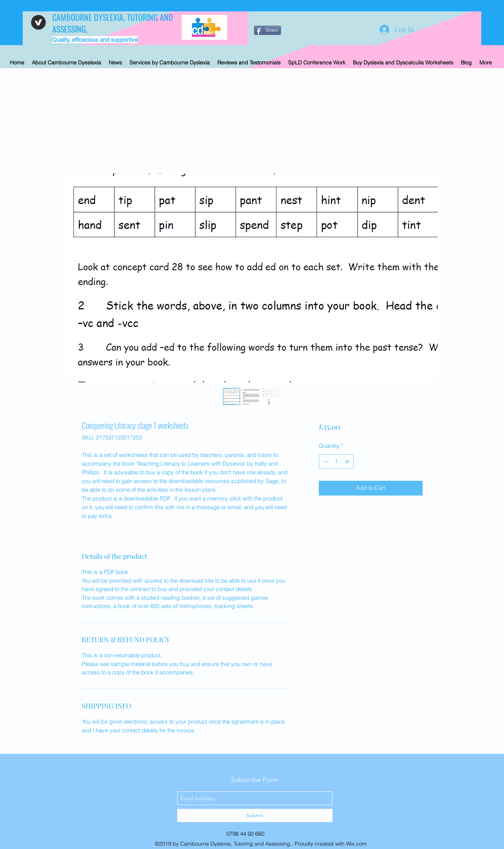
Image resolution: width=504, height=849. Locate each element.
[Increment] (348, 462)
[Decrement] (325, 462)
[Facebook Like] (302, 23)
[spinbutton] (336, 462)
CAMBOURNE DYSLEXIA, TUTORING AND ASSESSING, (113, 23)
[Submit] (255, 815)
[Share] (268, 30)
